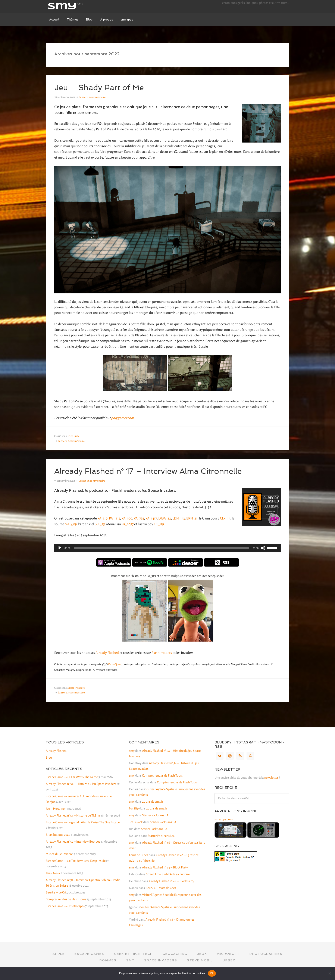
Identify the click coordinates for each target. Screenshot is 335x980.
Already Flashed (107, 653)
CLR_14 (225, 518)
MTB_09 (71, 524)
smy (78, 6)
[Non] (330, 973)
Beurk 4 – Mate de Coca (161, 888)
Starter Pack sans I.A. (156, 815)
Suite (77, 436)
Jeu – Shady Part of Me (99, 88)
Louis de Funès (139, 855)
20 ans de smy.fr (153, 802)
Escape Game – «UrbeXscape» (65, 906)
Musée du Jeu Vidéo (59, 854)
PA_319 (102, 518)
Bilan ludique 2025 (58, 835)
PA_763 (139, 518)
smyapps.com (224, 819)
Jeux (70, 436)
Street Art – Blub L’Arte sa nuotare (168, 874)
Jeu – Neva (53, 873)
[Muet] (263, 548)
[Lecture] (60, 548)
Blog (49, 758)
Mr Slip (134, 808)
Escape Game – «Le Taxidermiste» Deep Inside (76, 861)
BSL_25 (100, 524)
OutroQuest (115, 664)
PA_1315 (115, 518)
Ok (212, 973)
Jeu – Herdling (55, 809)
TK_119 (159, 524)
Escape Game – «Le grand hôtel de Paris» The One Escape (83, 822)
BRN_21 (192, 518)
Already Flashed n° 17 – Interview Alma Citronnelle (148, 471)
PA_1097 (128, 524)
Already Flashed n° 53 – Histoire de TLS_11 (73, 815)
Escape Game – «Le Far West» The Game (72, 777)
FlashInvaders (162, 653)
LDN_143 (179, 518)
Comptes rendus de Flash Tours (66, 899)
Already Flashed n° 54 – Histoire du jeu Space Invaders (81, 784)
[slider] (162, 548)
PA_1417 (151, 518)
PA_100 (127, 518)
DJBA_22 (165, 518)
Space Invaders (76, 688)
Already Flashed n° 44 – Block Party (165, 867)
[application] (167, 548)
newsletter (271, 778)
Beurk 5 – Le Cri (56, 892)
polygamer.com (123, 418)
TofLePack (136, 822)
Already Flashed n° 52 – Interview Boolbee (73, 842)
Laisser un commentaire (92, 97)
